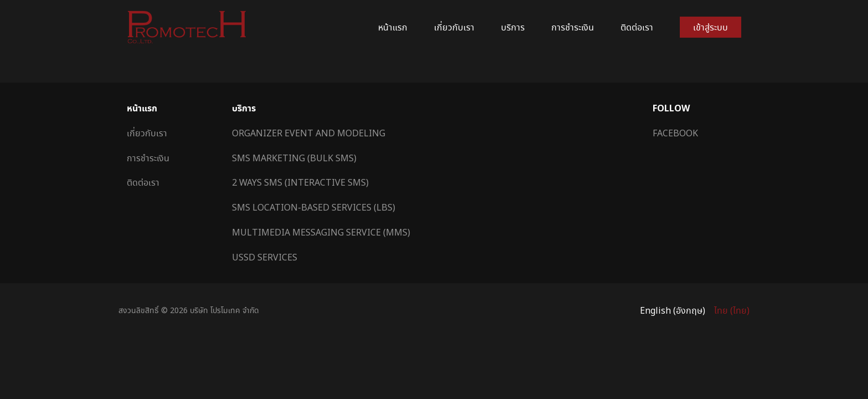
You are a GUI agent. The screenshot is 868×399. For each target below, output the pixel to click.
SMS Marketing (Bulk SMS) (294, 158)
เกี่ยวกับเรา (454, 27)
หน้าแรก (393, 27)
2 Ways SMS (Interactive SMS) (300, 182)
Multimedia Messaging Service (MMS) (321, 232)
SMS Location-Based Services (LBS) (314, 207)
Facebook (675, 133)
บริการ (513, 27)
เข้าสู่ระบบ (711, 27)
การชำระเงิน (573, 27)
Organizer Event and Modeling (309, 133)
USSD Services (265, 257)
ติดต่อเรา (637, 27)
